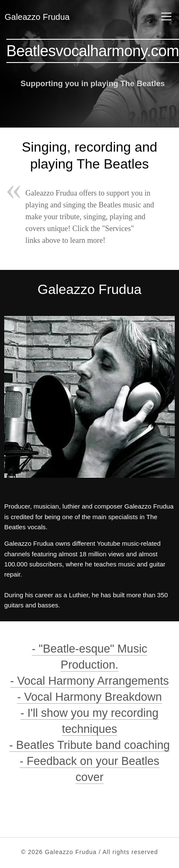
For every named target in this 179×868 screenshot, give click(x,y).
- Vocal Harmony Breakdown (89, 697)
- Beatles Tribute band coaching (90, 745)
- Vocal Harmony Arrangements (89, 681)
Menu (165, 16)
